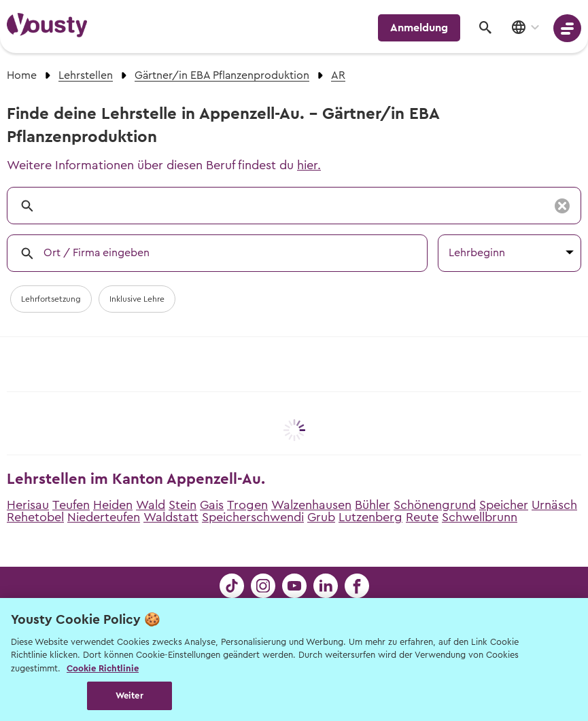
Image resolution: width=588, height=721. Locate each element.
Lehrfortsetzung (51, 299)
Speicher (504, 505)
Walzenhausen (311, 505)
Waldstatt (171, 517)
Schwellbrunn (480, 517)
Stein (183, 505)
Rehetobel (35, 517)
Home (22, 75)
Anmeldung (419, 28)
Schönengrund (435, 505)
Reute (422, 517)
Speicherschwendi (253, 517)
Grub (321, 517)
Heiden (113, 505)
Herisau (28, 505)
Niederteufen (104, 517)
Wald (151, 505)
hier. (309, 165)
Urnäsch (554, 505)
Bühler (373, 505)
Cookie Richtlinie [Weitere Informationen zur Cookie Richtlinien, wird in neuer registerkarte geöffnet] (103, 668)
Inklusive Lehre (137, 299)
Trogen (247, 505)
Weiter (129, 696)
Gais (212, 505)
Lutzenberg (370, 517)
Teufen (71, 505)
